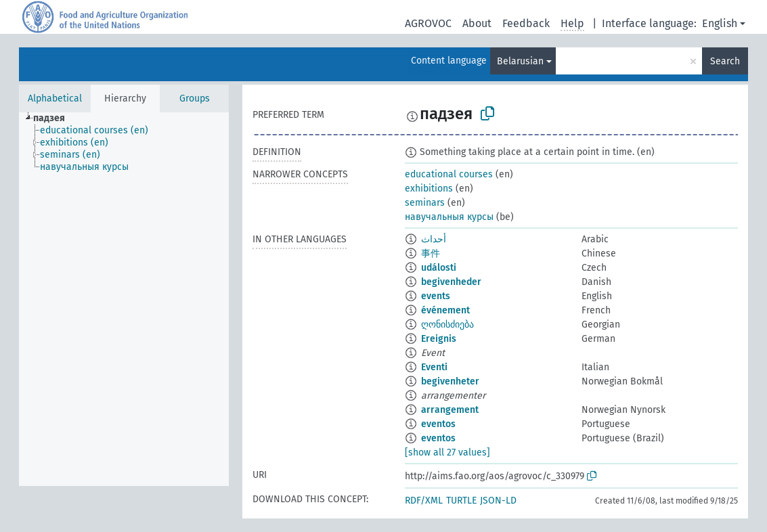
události (439, 268)
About (477, 23)
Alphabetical (55, 98)
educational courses (449, 174)
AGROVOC (428, 23)
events (436, 296)
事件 (431, 253)
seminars (425, 203)
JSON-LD (498, 501)
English (720, 23)
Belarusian (520, 61)
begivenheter (450, 381)
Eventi (434, 367)
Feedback (526, 23)
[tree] (124, 299)
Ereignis (439, 339)
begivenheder (451, 282)
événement (445, 310)
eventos (438, 424)
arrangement (450, 410)
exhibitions (429, 189)
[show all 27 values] (447, 452)
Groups (195, 98)
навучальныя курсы (449, 217)
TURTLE (461, 501)
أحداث (434, 239)
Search (725, 61)
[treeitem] (55, 118)
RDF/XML (424, 501)
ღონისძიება (447, 325)
